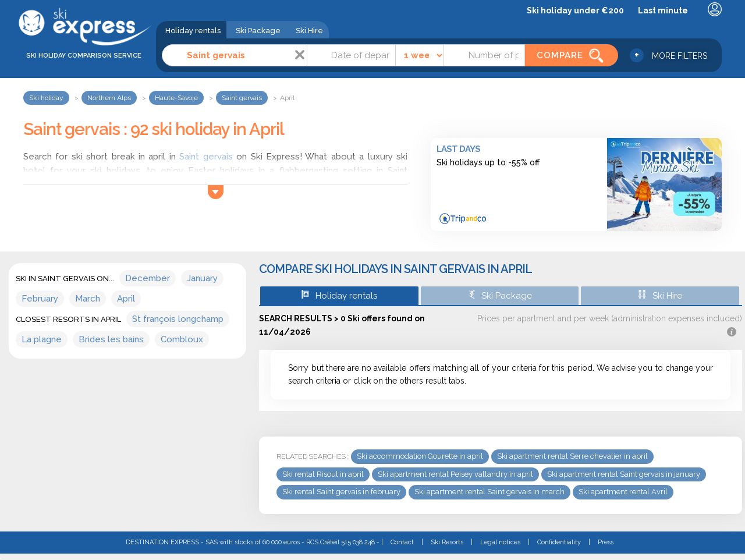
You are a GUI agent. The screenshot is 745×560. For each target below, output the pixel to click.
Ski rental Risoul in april (323, 474)
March (88, 299)
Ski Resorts (447, 542)
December (148, 278)
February (40, 299)
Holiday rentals (193, 31)
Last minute (663, 10)
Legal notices (500, 542)
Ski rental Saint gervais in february (341, 492)
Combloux (182, 339)
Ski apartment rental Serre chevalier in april (572, 456)
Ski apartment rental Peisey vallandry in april (455, 474)
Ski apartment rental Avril (623, 492)
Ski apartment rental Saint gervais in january (624, 474)
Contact (402, 542)
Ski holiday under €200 (575, 10)
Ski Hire (309, 31)
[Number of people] (484, 55)
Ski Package (258, 31)
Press (606, 542)
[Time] (420, 55)
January (202, 278)
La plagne (42, 339)
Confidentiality (559, 542)
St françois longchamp (178, 319)
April (126, 299)
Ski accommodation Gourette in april (420, 456)
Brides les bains (111, 339)
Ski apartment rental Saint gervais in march (489, 492)
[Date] (351, 55)
